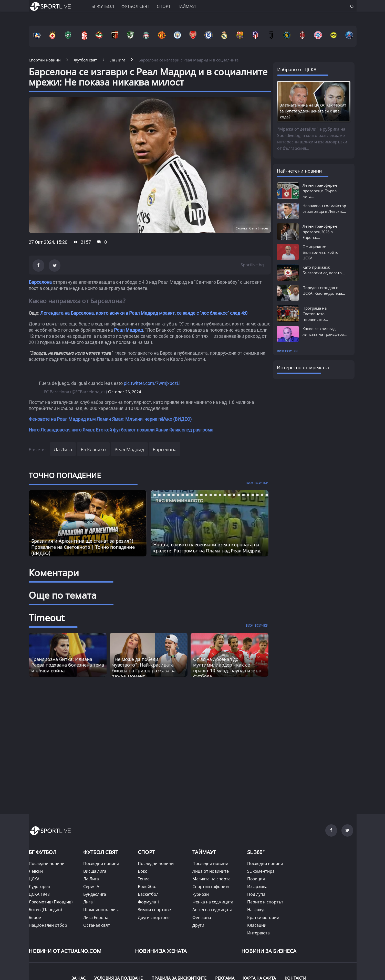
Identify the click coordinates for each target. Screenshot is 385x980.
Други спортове (154, 918)
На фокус (256, 910)
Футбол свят (135, 6)
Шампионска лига (101, 910)
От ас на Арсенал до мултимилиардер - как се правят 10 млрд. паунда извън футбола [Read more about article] (227, 668)
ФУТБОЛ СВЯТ (101, 852)
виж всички (287, 351)
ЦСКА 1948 (39, 894)
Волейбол (148, 887)
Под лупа (256, 894)
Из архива (257, 887)
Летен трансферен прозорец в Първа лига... (320, 191)
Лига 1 (90, 902)
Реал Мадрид (128, 330)
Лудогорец (39, 887)
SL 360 (256, 852)
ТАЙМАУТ (204, 852)
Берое (35, 918)
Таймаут (188, 6)
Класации (257, 925)
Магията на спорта (211, 879)
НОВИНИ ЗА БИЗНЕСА (269, 951)
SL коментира (261, 871)
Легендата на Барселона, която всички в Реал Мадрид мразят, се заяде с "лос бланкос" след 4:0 (144, 313)
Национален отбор (48, 925)
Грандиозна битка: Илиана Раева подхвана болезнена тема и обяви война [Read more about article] (68, 665)
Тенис (144, 879)
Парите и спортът (265, 902)
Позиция (256, 879)
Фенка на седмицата (213, 902)
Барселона (40, 282)
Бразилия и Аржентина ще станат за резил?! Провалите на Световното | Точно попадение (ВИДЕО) (83, 547)
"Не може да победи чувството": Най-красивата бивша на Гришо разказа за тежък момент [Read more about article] (144, 668)
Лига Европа (96, 918)
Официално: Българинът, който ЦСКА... (320, 252)
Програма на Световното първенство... (315, 314)
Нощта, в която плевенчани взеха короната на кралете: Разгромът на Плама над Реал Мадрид (207, 547)
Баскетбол (148, 894)
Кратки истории (263, 918)
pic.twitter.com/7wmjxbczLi (152, 383)
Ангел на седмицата (212, 910)
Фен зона (202, 918)
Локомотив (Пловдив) (51, 902)
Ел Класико (93, 449)
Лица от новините (211, 871)
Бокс (142, 871)
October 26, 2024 (125, 392)
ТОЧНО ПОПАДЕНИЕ (65, 475)
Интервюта (258, 933)
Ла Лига (63, 449)
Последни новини (47, 863)
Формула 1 (149, 902)
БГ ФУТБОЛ (103, 6)
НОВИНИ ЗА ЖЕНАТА (161, 951)
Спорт (164, 6)
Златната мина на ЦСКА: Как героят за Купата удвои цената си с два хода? (313, 111)
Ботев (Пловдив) (45, 910)
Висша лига (95, 871)
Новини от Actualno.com (65, 951)
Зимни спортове (154, 910)
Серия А (91, 887)
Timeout (47, 618)
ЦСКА (34, 879)
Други (198, 925)
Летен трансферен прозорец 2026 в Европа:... (320, 232)
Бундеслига (95, 894)
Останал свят (97, 925)
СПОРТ (146, 852)
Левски (36, 871)
